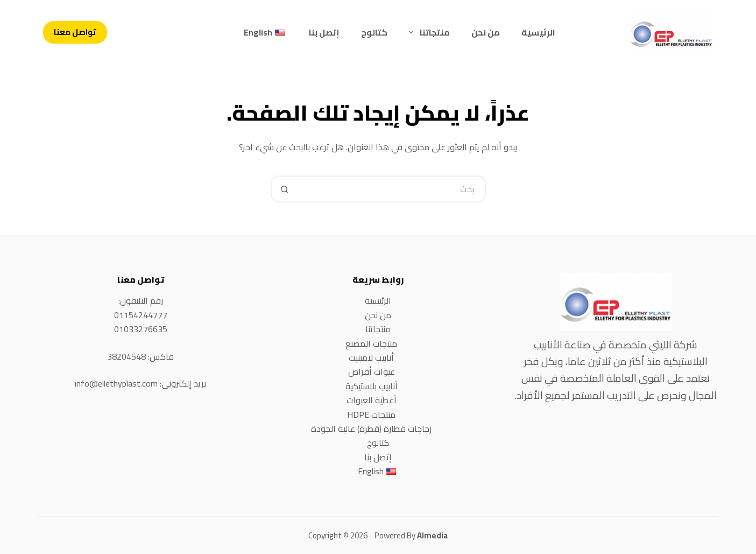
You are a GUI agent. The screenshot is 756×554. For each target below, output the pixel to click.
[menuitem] (266, 32)
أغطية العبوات (372, 400)
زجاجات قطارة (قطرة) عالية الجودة (371, 429)
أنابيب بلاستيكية (372, 386)
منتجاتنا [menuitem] (427, 32)
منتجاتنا (378, 329)
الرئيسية (378, 300)
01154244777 (141, 315)
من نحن (378, 315)
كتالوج (378, 443)
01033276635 (141, 329)
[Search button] (284, 189)
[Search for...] (392, 189)
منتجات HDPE (371, 415)
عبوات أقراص (372, 371)
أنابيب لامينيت (371, 357)
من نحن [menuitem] (486, 32)
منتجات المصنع (371, 343)
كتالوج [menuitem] (374, 32)
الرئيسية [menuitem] (538, 32)
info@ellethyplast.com (116, 383)
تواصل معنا (75, 32)
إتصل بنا (378, 457)
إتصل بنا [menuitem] (324, 32)
